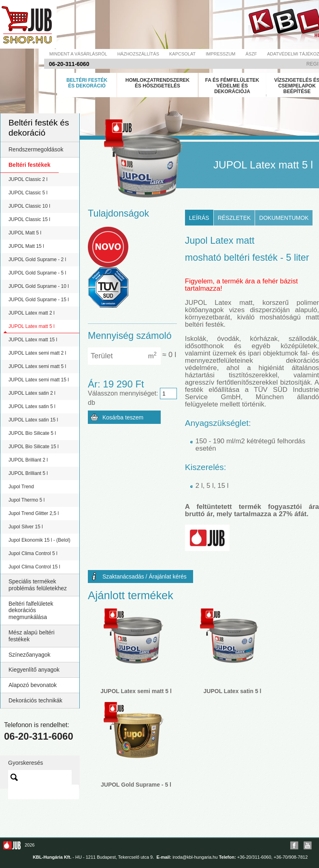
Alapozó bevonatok (33, 685)
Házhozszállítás (138, 54)
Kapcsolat (182, 54)
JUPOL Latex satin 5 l (32, 406)
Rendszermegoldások (36, 149)
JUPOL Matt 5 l (25, 233)
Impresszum (220, 54)
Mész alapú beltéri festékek (32, 636)
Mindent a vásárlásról (78, 54)
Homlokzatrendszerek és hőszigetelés (157, 83)
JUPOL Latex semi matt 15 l (39, 380)
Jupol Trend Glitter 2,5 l (34, 513)
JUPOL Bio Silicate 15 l (34, 447)
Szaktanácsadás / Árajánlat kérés (145, 577)
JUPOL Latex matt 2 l (32, 313)
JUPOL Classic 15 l (29, 219)
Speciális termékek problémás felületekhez (38, 585)
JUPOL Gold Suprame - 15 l (39, 300)
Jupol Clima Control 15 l (34, 567)
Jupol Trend (21, 487)
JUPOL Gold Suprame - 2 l (37, 260)
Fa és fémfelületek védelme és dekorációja (232, 86)
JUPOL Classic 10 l (29, 206)
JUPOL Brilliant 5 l (28, 473)
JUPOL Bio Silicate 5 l (32, 433)
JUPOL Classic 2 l (28, 179)
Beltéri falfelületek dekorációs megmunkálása (31, 611)
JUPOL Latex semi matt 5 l (37, 366)
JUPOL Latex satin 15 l (33, 420)
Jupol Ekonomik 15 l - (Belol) (39, 540)
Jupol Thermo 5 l (27, 500)
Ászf (251, 54)
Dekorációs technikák (35, 700)
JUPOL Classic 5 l (28, 193)
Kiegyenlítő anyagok (34, 670)
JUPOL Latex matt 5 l (32, 326)
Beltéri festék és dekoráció (87, 83)
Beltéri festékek (30, 165)
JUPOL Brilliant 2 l (28, 460)
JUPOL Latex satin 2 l (32, 393)
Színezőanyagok (30, 655)
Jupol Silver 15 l (26, 527)
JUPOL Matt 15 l (26, 246)
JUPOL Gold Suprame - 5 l (37, 273)
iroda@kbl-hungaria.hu (195, 857)
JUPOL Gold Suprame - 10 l (39, 286)
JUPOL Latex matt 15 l (33, 340)
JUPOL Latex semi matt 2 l (37, 353)
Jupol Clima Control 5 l (33, 553)
